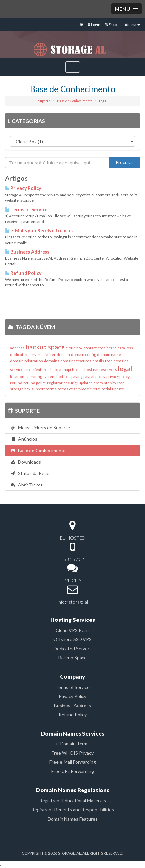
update (118, 389)
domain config (83, 355)
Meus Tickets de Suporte (40, 427)
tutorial (105, 389)
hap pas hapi (61, 370)
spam (98, 383)
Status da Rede (30, 473)
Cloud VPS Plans (73, 630)
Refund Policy (23, 273)
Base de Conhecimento (75, 101)
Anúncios (24, 439)
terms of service (72, 389)
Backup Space (72, 658)
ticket (92, 389)
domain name (109, 355)
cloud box (74, 348)
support (38, 389)
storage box (20, 389)
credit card (107, 348)
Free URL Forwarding (73, 771)
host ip (78, 370)
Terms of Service (26, 209)
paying (77, 376)
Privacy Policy (23, 188)
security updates (78, 383)
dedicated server (25, 355)
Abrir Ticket (26, 485)
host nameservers (101, 370)
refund (16, 383)
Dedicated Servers (73, 648)
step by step (114, 383)
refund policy (35, 383)
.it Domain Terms (72, 744)
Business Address (27, 252)
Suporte (44, 101)
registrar (55, 383)
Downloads (26, 462)
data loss (125, 348)
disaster (48, 355)
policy (100, 376)
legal (125, 368)
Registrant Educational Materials (73, 800)
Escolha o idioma (123, 24)
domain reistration (27, 361)
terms (51, 389)
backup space (45, 347)
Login (94, 24)
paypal (89, 376)
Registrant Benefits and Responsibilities (73, 810)
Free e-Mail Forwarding (73, 762)
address (17, 348)
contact (90, 348)
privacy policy (118, 376)
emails (98, 361)
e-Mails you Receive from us (39, 231)
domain (63, 355)
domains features (76, 361)
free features (38, 370)
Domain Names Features (73, 819)
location (17, 376)
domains (52, 361)
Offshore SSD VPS (72, 639)
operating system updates (48, 376)
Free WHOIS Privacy (73, 753)
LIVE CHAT (72, 580)
